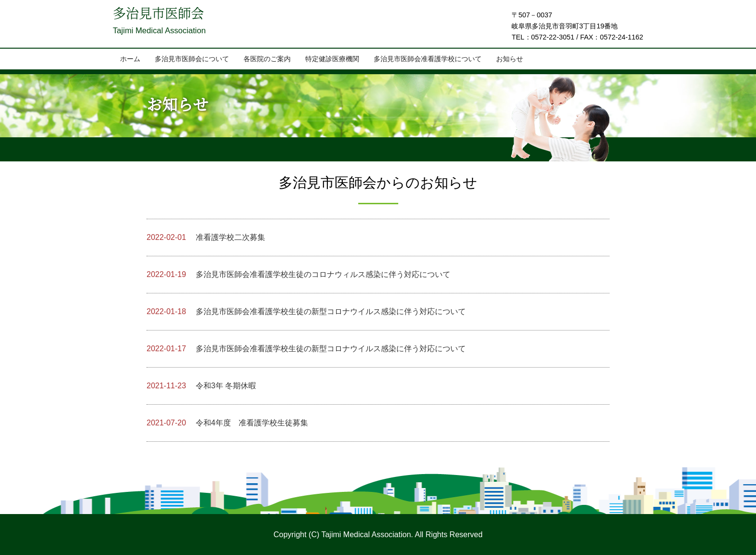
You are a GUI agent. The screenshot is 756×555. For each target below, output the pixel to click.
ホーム (130, 59)
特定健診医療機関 (332, 59)
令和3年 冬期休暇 (201, 386)
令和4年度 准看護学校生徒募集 (227, 423)
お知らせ (510, 59)
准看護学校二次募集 (206, 237)
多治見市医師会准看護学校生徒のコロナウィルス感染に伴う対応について (298, 274)
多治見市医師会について (192, 59)
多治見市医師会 (167, 17)
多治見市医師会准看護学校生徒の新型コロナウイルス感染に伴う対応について (306, 311)
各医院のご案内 (267, 59)
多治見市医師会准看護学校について (428, 59)
